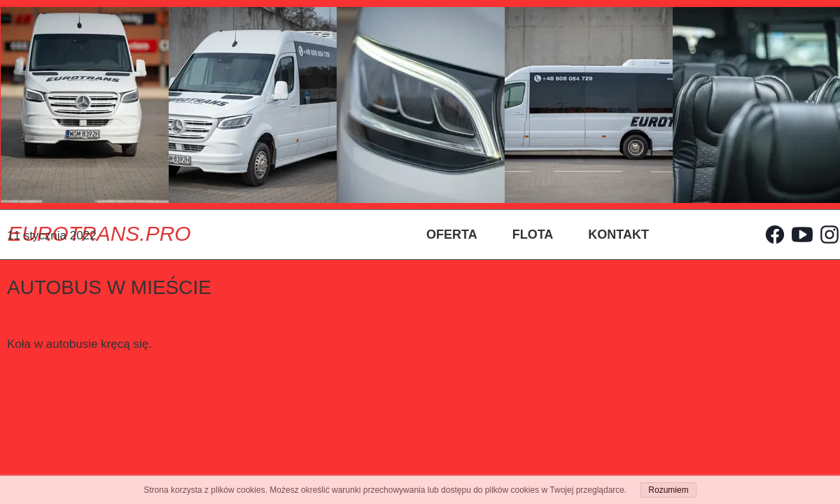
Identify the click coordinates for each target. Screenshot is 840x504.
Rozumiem (668, 490)
